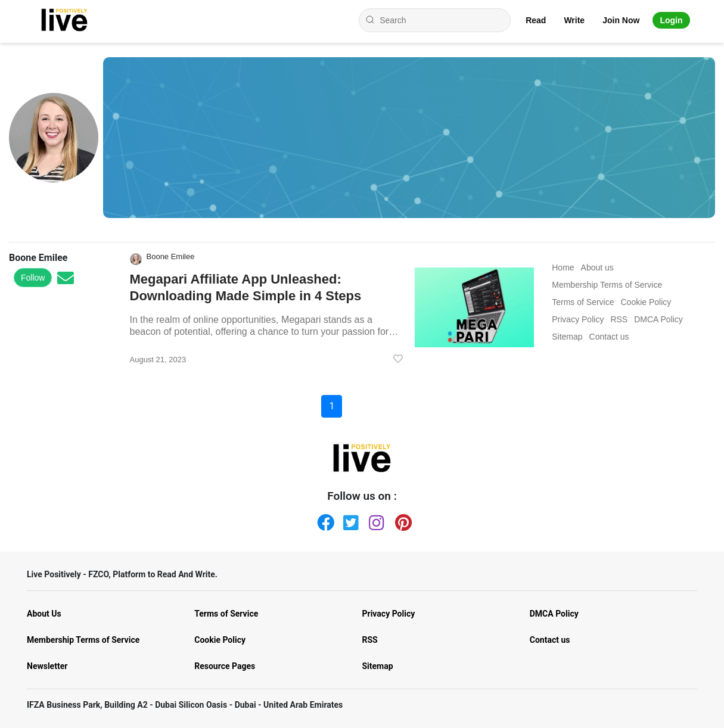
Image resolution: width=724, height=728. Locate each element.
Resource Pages (225, 666)
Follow (33, 278)
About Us (44, 614)
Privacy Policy (389, 614)
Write (574, 20)
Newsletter (47, 666)
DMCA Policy (554, 614)
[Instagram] (375, 520)
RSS (370, 640)
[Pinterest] (401, 520)
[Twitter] (349, 520)
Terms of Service (226, 614)
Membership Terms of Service (83, 640)
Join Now (621, 20)
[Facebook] (323, 520)
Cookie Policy (220, 640)
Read (536, 20)
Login (671, 20)
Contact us (550, 640)
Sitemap (378, 666)
